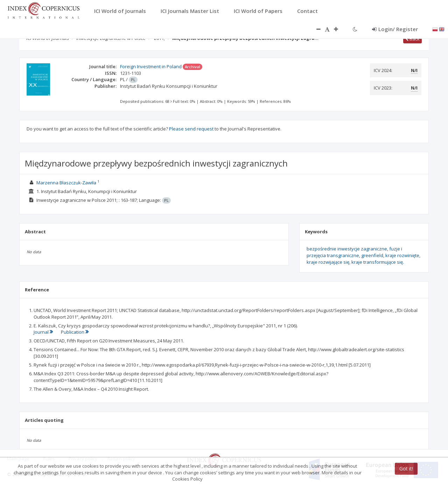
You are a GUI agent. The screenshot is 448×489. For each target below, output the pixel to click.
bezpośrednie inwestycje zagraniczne (347, 249)
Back (412, 39)
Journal (44, 332)
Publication (75, 332)
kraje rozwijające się (328, 262)
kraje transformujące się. (378, 262)
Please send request (191, 129)
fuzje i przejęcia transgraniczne (354, 252)
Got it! (406, 469)
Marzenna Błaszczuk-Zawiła (66, 183)
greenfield (372, 255)
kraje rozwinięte (402, 255)
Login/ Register (395, 29)
